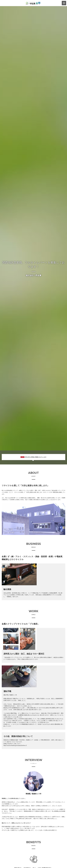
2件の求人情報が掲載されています (36, 457)
